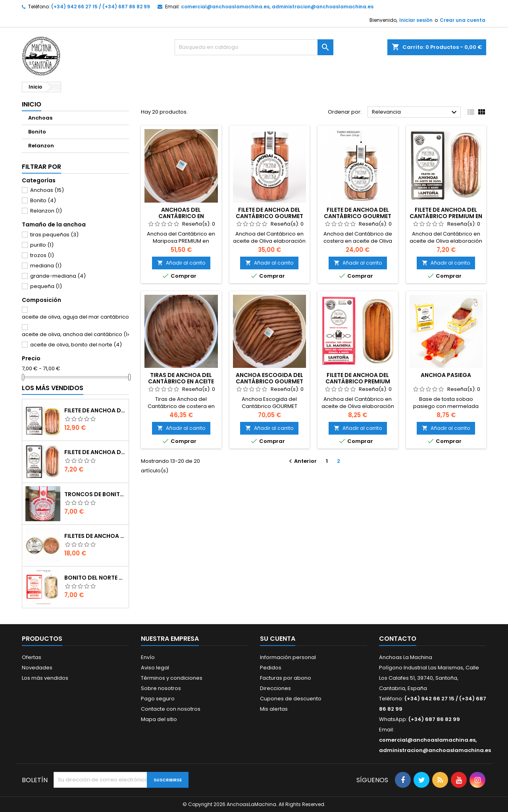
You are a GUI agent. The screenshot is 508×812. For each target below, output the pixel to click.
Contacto (398, 639)
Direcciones (275, 688)
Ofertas (32, 657)
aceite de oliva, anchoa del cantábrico (78, 334)
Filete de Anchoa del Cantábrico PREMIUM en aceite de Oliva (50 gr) (95, 452)
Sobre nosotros (161, 688)
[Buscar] (254, 47)
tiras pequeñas (54, 235)
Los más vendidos (53, 388)
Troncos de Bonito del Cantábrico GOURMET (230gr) (95, 494)
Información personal (288, 657)
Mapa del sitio (159, 719)
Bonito (37, 132)
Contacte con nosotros (171, 709)
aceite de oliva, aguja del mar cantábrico (79, 317)
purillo (42, 245)
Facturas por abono (286, 678)
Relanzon (41, 146)
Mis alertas (274, 709)
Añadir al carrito (181, 263)
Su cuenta (278, 639)
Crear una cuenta (463, 20)
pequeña (46, 286)
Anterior (302, 461)
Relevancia (415, 112)
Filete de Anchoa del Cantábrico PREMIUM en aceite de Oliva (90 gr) (95, 410)
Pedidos (271, 668)
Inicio (32, 104)
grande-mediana (58, 276)
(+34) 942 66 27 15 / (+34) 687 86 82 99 (101, 7)
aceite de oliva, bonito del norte (76, 345)
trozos (42, 255)
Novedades (37, 668)
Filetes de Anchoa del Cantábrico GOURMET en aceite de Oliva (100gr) (95, 536)
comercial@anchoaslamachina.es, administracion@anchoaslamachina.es (277, 7)
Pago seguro (158, 699)
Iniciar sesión (416, 20)
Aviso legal (155, 668)
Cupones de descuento (291, 699)
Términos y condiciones (172, 678)
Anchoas (40, 118)
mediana (46, 266)
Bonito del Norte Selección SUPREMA (95, 578)
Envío (148, 657)
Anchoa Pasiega (446, 375)
